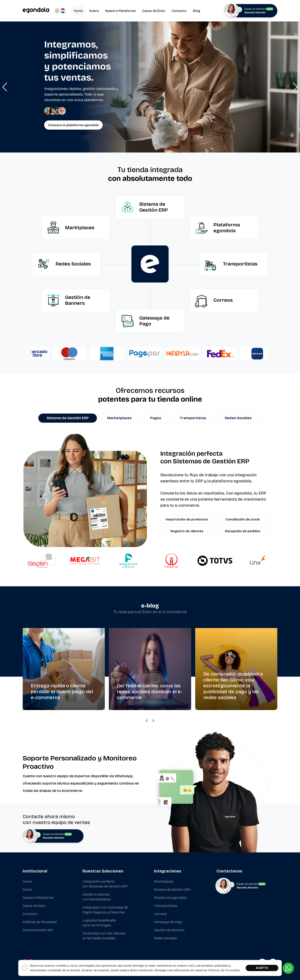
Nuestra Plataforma (120, 11)
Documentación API (38, 930)
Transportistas (166, 906)
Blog (197, 11)
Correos (160, 914)
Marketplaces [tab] (119, 418)
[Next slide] (153, 721)
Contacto (179, 11)
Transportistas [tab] (193, 418)
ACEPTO (262, 968)
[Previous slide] (147, 721)
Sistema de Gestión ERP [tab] (68, 418)
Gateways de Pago (168, 922)
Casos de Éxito (154, 11)
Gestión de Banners (169, 930)
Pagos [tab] (156, 418)
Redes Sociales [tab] (238, 418)
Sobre (94, 11)
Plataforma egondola (170, 898)
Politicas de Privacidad (40, 922)
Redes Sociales (166, 938)
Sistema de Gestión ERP (172, 890)
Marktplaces (164, 881)
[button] (5, 87)
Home (78, 11)
